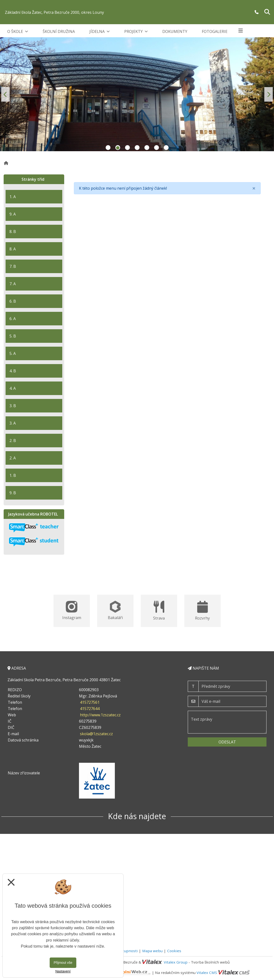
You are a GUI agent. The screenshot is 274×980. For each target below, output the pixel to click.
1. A (13, 197)
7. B (13, 266)
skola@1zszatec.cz (96, 734)
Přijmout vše (63, 963)
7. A (13, 284)
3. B (13, 406)
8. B (13, 232)
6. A (13, 319)
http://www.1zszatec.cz (100, 715)
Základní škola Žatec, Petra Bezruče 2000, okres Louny (54, 12)
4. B (13, 371)
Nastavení (63, 971)
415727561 (90, 702)
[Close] (254, 188)
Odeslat (227, 742)
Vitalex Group (176, 962)
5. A (13, 353)
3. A (13, 423)
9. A (13, 214)
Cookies (174, 951)
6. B (13, 301)
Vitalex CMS (207, 973)
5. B (13, 336)
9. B (13, 493)
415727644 (90, 709)
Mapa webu (152, 951)
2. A (13, 458)
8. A (13, 249)
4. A (13, 388)
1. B (13, 475)
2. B (13, 441)
